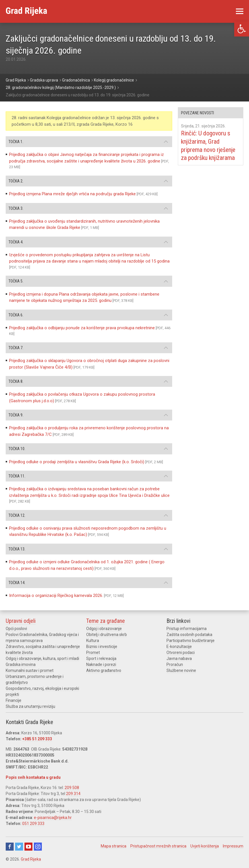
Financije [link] (14, 700)
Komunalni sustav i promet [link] (30, 670)
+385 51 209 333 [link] (37, 739)
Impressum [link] (233, 846)
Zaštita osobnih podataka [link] (189, 635)
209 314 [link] (73, 794)
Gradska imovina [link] (21, 664)
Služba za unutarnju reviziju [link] (30, 706)
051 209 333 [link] (33, 824)
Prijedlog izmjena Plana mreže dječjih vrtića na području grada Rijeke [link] (72, 194)
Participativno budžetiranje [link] (191, 641)
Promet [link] (93, 652)
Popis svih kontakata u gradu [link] (33, 777)
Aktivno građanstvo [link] (104, 670)
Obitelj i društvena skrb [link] (107, 635)
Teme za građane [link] (106, 621)
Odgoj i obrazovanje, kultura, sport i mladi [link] (42, 658)
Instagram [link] (38, 847)
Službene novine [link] (181, 670)
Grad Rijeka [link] (31, 859)
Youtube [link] (28, 847)
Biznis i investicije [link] (102, 647)
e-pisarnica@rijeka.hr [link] (53, 818)
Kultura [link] (93, 641)
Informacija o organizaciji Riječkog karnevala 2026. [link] (56, 595)
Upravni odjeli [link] (21, 621)
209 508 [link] (72, 788)
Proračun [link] (175, 664)
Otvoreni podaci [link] (181, 652)
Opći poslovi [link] (16, 629)
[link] (242, 29)
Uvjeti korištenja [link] (205, 846)
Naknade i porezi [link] (101, 664)
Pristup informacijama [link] (187, 629)
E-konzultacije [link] (179, 647)
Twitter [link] (19, 847)
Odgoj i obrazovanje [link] (104, 629)
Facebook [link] (10, 847)
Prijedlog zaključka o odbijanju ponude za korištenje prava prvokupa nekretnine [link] (82, 328)
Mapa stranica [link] (114, 846)
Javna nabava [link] (179, 658)
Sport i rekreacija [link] (101, 658)
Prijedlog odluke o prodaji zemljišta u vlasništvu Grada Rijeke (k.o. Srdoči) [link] (77, 462)
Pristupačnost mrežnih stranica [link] (158, 846)
